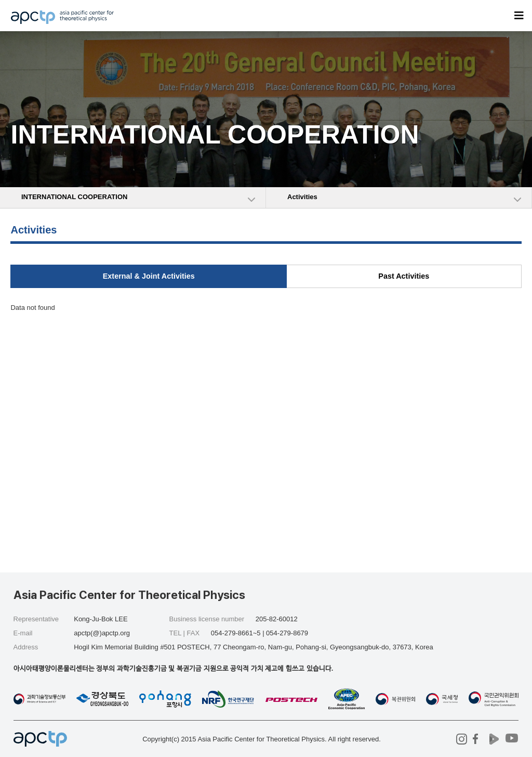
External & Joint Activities (149, 276)
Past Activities (404, 276)
